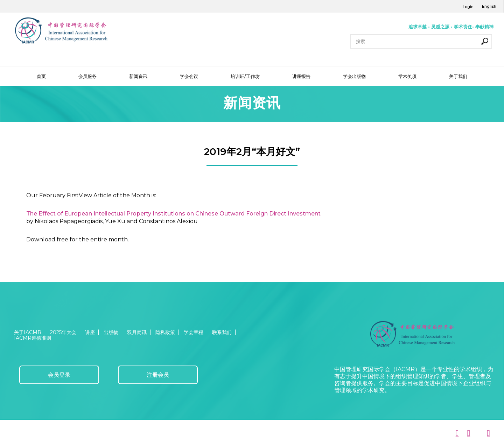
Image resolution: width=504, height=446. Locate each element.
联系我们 (222, 332)
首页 (41, 76)
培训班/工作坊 (245, 76)
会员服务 (87, 76)
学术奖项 (407, 76)
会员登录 (59, 375)
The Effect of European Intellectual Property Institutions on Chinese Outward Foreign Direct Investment (173, 214)
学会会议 (189, 76)
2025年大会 (63, 332)
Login (468, 7)
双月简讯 (137, 332)
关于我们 (458, 76)
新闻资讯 (138, 76)
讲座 (90, 332)
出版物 (111, 332)
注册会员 (158, 375)
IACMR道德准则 (33, 338)
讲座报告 (301, 76)
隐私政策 (165, 332)
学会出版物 (354, 76)
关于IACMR (28, 332)
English (489, 6)
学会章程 (194, 332)
